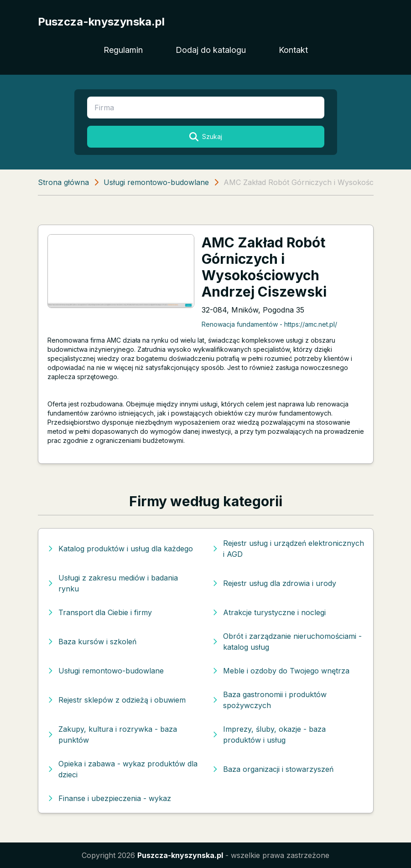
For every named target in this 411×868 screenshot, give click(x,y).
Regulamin (123, 50)
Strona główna (63, 182)
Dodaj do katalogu (211, 50)
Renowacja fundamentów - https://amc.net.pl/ (269, 324)
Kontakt (293, 50)
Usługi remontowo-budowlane (156, 182)
